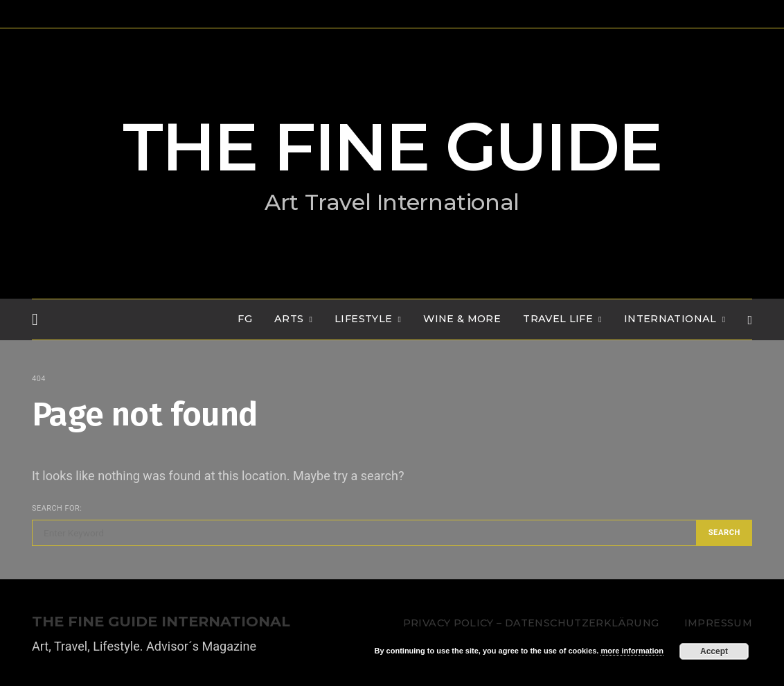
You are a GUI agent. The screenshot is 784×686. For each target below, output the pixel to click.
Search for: (57, 508)
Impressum (718, 623)
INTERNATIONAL (670, 319)
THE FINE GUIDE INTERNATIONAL (161, 622)
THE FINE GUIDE (392, 147)
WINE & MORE (462, 319)
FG (245, 319)
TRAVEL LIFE (558, 319)
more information (632, 651)
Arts (289, 319)
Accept (714, 651)
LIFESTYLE (363, 319)
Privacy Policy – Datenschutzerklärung (531, 623)
